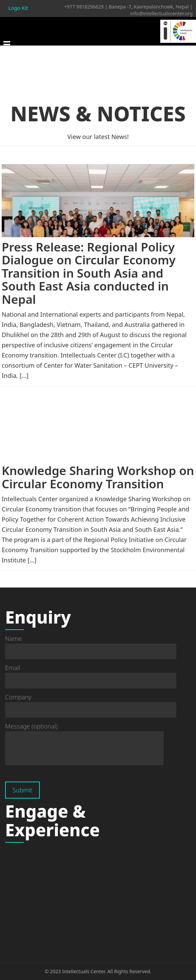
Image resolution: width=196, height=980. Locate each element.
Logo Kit (18, 8)
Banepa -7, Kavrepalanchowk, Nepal (149, 7)
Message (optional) (84, 745)
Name (91, 645)
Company (91, 703)
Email (91, 674)
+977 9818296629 (84, 7)
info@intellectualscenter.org (161, 13)
